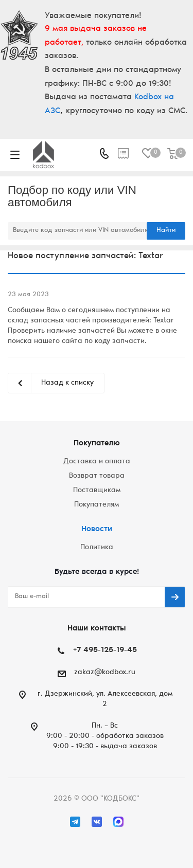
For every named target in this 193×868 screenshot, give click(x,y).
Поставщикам (97, 491)
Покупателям (97, 505)
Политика (97, 548)
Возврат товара (97, 476)
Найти (166, 231)
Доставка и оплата (97, 462)
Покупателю (97, 444)
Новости (97, 529)
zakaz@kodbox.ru (105, 673)
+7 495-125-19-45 (105, 650)
